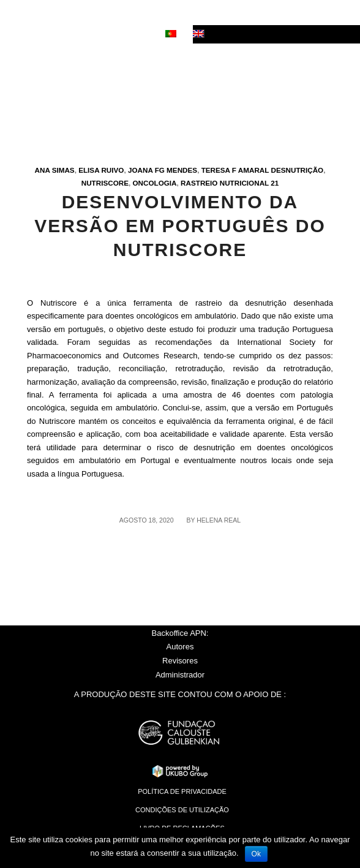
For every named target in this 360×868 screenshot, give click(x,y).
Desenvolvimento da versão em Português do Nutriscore (180, 226)
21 (275, 183)
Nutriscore (105, 183)
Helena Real (219, 520)
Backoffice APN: (180, 633)
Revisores (180, 661)
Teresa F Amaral (235, 170)
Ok (256, 854)
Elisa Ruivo (101, 170)
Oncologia (154, 183)
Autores (180, 647)
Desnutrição (298, 170)
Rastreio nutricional (225, 183)
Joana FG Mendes (163, 170)
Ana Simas (55, 170)
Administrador (180, 675)
